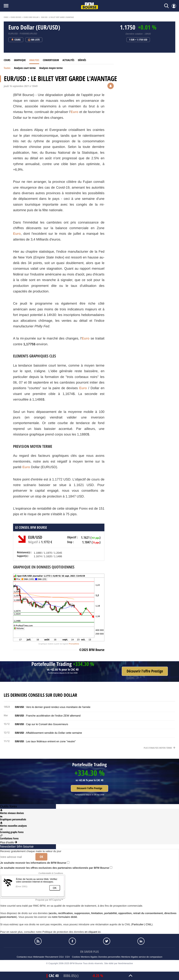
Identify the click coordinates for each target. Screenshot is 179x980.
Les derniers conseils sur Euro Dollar (40, 695)
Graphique (20, 60)
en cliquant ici (93, 932)
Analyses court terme (25, 68)
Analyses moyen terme (51, 68)
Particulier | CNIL (142, 924)
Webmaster (39, 957)
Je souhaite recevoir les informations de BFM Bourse (35, 863)
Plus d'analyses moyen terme (160, 748)
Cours (7, 60)
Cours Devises (16, 17)
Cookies (76, 957)
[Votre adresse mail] (17, 857)
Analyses (34, 60)
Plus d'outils (9, 842)
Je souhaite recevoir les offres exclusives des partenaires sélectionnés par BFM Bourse (56, 868)
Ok (41, 857)
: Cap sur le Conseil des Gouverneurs (41, 724)
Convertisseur (51, 60)
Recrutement (52, 957)
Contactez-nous (25, 957)
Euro (74, 112)
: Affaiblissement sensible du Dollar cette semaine (48, 733)
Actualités (68, 60)
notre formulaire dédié (64, 917)
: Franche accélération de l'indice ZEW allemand (48, 716)
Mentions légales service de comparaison (142, 957)
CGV (67, 957)
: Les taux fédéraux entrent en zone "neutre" (45, 741)
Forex (6, 17)
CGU (61, 957)
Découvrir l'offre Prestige (89, 788)
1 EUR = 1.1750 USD (138, 40)
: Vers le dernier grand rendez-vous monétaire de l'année (53, 707)
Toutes (7, 68)
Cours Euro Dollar (31, 17)
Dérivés (82, 60)
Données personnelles (109, 957)
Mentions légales (89, 957)
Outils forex (8, 806)
